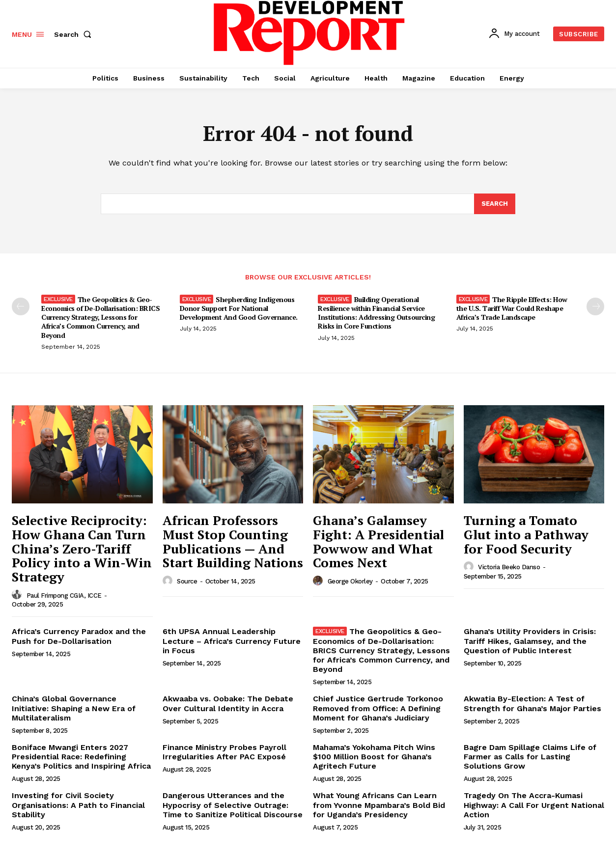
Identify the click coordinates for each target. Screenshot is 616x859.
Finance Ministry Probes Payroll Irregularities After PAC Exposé (224, 752)
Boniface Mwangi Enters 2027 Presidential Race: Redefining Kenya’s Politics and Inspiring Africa (81, 757)
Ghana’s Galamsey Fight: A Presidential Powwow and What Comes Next (378, 541)
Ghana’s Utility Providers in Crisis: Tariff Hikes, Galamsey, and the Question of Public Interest (530, 641)
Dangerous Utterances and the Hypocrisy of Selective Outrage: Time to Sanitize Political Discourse (233, 805)
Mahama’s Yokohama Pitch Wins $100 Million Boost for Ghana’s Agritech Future (374, 757)
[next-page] (595, 306)
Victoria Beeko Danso (509, 567)
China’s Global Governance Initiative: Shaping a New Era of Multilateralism (74, 708)
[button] (75, 34)
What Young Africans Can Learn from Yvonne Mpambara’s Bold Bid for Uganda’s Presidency (379, 805)
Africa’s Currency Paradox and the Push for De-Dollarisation (79, 636)
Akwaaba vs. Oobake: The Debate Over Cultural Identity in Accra (228, 703)
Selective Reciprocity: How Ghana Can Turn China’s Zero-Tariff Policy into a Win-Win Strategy (82, 548)
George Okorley (350, 581)
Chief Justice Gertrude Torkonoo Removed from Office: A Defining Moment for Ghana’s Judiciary (378, 708)
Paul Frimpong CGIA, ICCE (64, 596)
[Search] (495, 204)
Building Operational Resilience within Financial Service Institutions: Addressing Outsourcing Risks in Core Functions (376, 313)
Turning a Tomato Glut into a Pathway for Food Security (526, 534)
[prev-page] (21, 306)
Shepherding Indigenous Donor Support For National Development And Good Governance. (239, 308)
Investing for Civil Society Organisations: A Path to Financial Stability (78, 805)
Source (187, 581)
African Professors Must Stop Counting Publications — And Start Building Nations (233, 541)
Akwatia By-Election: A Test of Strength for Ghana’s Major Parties (532, 703)
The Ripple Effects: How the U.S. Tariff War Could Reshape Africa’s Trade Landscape (512, 308)
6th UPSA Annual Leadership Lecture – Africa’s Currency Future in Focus (232, 641)
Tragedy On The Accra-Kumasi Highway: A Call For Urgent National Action (534, 805)
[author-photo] (18, 595)
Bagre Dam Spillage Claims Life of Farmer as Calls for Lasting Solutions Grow (530, 757)
